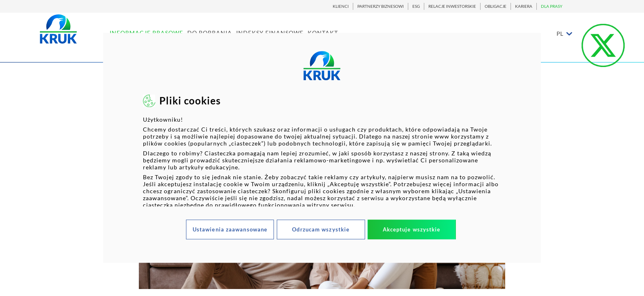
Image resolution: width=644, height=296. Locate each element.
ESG (416, 6)
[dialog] (322, 148)
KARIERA (524, 6)
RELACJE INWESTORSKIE (452, 6)
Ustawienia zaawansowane (230, 229)
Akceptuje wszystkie (412, 229)
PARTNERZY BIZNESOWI (381, 6)
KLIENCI (341, 6)
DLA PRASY (552, 6)
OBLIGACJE (496, 6)
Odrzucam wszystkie (321, 229)
